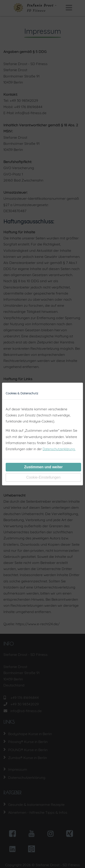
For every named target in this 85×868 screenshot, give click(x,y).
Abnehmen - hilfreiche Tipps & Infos (38, 812)
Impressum (18, 769)
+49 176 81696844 (25, 698)
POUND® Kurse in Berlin (28, 750)
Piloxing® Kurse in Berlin (28, 742)
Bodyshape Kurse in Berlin (30, 734)
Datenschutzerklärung (27, 777)
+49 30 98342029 (25, 704)
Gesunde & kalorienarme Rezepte (36, 804)
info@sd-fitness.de (26, 711)
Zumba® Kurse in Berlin (28, 758)
